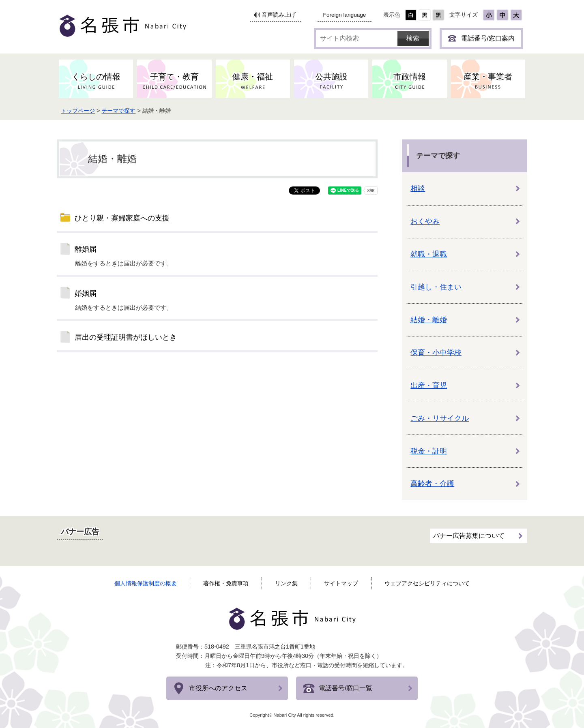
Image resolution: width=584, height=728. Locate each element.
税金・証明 (429, 451)
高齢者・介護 (432, 484)
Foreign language (345, 15)
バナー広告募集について (469, 535)
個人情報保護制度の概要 (146, 583)
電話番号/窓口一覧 (346, 688)
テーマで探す (120, 111)
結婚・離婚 (429, 320)
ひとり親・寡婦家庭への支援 (122, 218)
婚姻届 (86, 293)
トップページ (79, 111)
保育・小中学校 (436, 353)
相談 (418, 188)
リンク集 (286, 583)
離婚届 (86, 249)
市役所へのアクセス (218, 688)
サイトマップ (341, 583)
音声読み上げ (279, 15)
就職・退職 (429, 254)
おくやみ (425, 221)
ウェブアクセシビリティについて (427, 583)
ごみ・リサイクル (440, 418)
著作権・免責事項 (226, 583)
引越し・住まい (436, 287)
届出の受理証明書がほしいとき (126, 337)
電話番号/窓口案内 (488, 38)
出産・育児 (429, 385)
